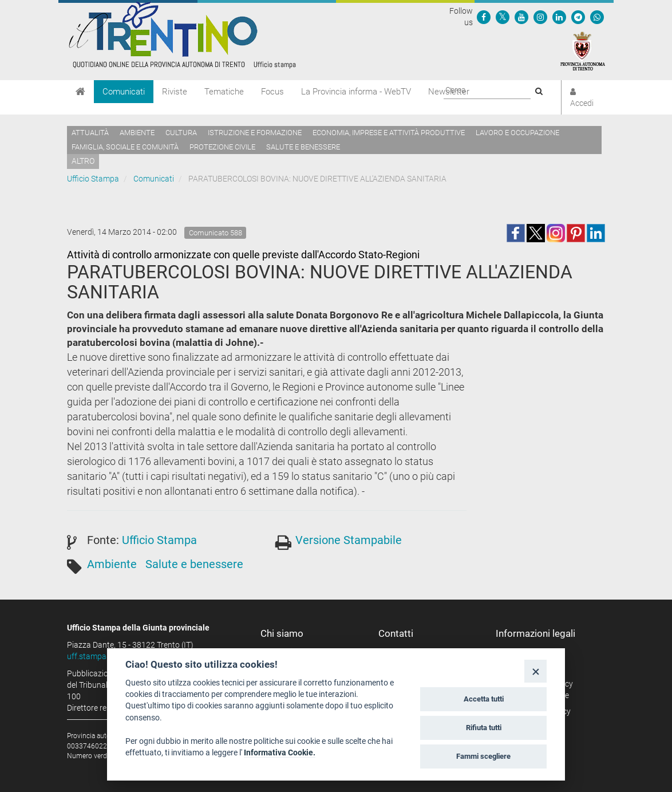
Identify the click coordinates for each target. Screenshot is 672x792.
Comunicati (124, 92)
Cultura (181, 133)
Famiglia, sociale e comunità (125, 147)
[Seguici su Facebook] (484, 17)
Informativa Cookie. (280, 752)
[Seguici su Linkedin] (559, 17)
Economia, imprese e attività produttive (389, 133)
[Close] (535, 671)
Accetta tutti (484, 699)
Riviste (175, 92)
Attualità (90, 133)
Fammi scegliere (483, 756)
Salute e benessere (303, 147)
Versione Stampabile (349, 540)
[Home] (80, 92)
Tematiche (224, 92)
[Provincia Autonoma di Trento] (583, 50)
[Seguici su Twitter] (503, 17)
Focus (272, 92)
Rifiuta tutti (484, 728)
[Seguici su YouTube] (521, 17)
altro (83, 161)
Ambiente (137, 133)
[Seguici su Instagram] (540, 17)
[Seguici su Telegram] (578, 17)
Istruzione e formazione (255, 133)
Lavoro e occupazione (517, 133)
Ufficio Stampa (93, 179)
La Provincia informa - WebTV (356, 92)
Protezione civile (222, 147)
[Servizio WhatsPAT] (597, 17)
